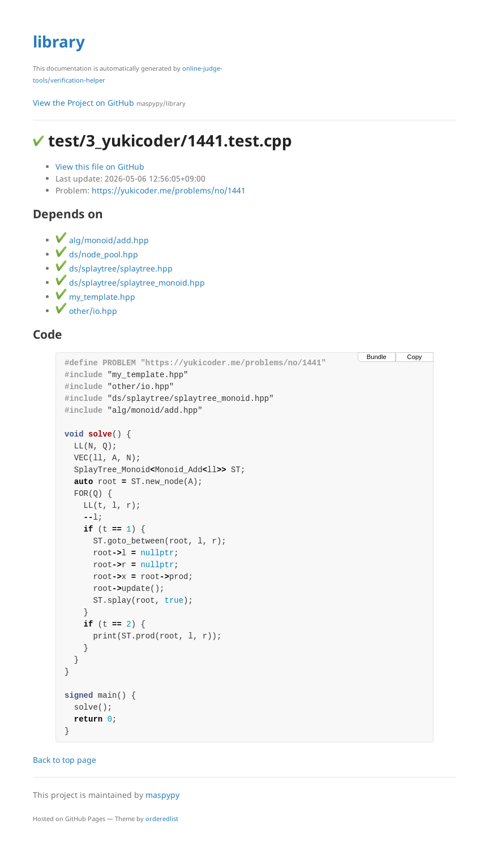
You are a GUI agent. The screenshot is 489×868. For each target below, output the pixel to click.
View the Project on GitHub (109, 103)
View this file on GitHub (100, 167)
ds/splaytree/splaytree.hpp (114, 268)
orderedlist (162, 819)
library (59, 41)
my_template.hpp (95, 297)
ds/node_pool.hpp (97, 254)
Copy (414, 357)
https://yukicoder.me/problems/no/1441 (169, 190)
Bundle (377, 357)
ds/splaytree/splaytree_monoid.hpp (130, 282)
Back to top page (65, 760)
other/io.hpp (86, 311)
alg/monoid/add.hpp (102, 240)
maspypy (162, 795)
